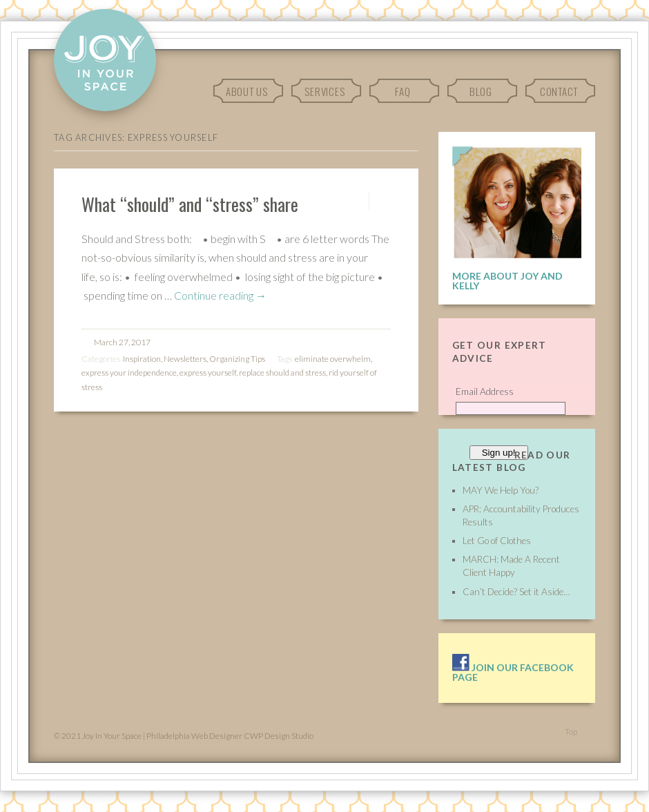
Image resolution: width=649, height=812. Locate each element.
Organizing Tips (237, 359)
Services (324, 91)
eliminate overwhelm (333, 359)
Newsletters (185, 359)
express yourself (208, 373)
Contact (559, 91)
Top (571, 732)
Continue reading (220, 295)
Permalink (357, 201)
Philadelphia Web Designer (194, 736)
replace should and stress (282, 373)
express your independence (129, 373)
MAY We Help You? (501, 490)
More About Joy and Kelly (507, 281)
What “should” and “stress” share (190, 204)
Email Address (485, 391)
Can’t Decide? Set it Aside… (516, 592)
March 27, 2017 (122, 342)
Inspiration (142, 359)
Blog (481, 91)
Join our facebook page (513, 672)
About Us (247, 91)
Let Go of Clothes (497, 541)
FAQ (403, 91)
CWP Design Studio (279, 736)
